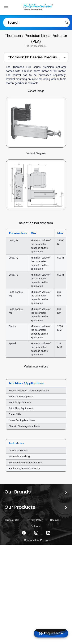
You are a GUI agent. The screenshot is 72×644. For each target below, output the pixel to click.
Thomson (13, 36)
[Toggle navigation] (6, 8)
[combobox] (5, 22)
